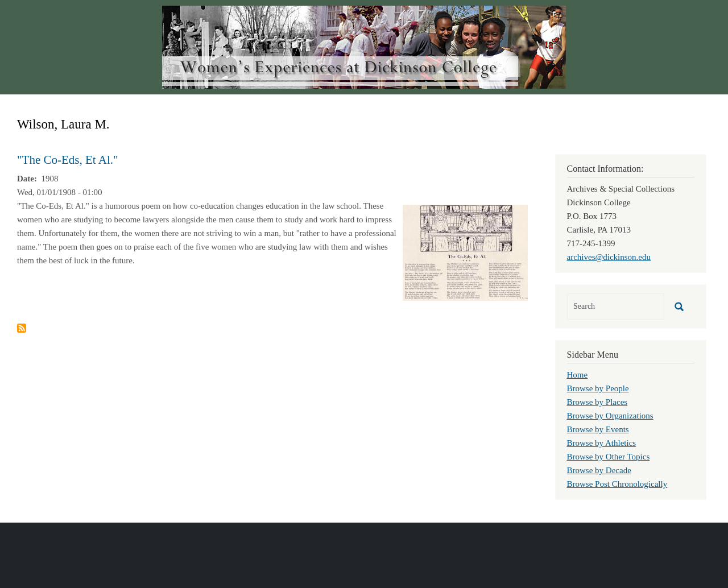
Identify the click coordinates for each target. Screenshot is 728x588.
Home (578, 375)
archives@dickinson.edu (609, 257)
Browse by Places (597, 402)
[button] (465, 252)
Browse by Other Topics (609, 457)
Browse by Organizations (610, 416)
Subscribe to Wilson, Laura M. (22, 328)
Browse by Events (598, 429)
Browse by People (598, 388)
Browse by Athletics (602, 443)
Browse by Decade (599, 470)
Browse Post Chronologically (617, 484)
